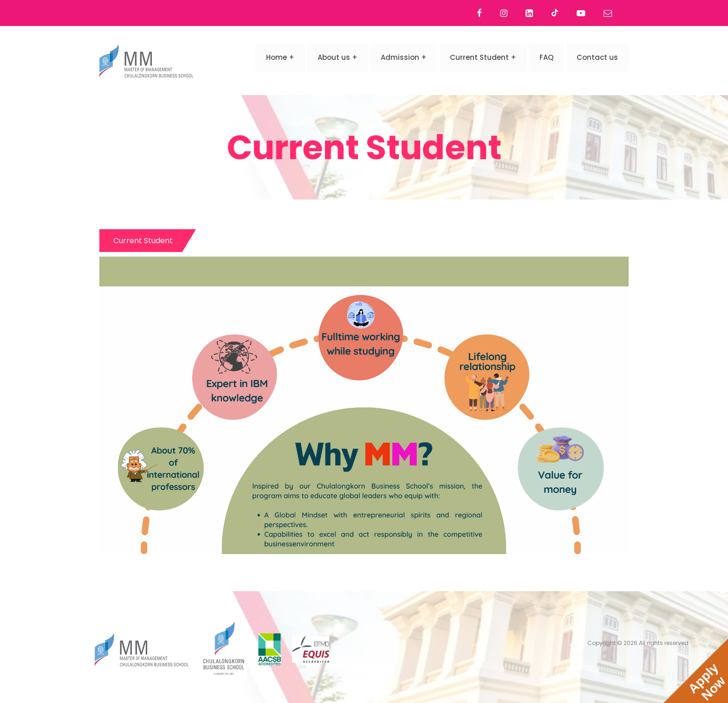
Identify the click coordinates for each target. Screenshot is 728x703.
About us (334, 57)
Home (276, 57)
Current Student (479, 57)
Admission (400, 57)
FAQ (546, 57)
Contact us (597, 57)
